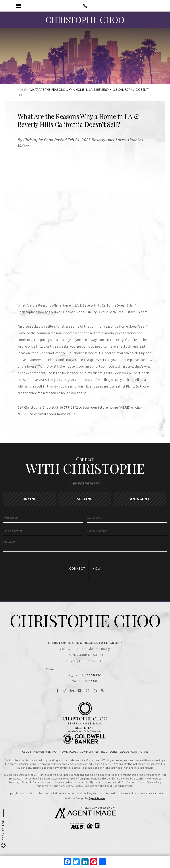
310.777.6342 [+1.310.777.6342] (90, 679)
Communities (89, 756)
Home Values (69, 756)
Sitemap (142, 797)
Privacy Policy (128, 797)
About (27, 756)
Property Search (45, 756)
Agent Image (97, 802)
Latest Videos (119, 756)
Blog (104, 756)
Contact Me (140, 756)
